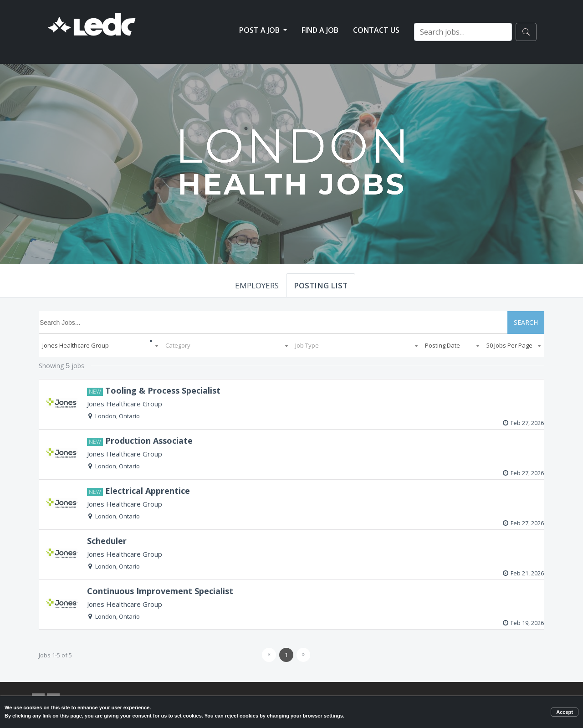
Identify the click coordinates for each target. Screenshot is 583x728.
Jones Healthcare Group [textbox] (76, 345)
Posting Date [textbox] (442, 345)
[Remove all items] (144, 340)
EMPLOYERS (257, 285)
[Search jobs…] (463, 32)
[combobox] (100, 345)
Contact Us (376, 30)
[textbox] (227, 345)
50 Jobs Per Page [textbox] (509, 345)
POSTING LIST (321, 285)
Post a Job (260, 30)
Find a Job (320, 30)
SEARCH (526, 322)
